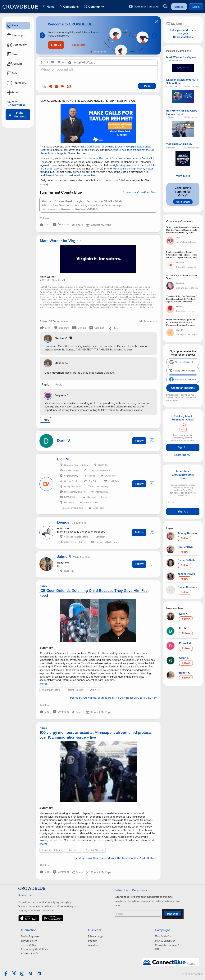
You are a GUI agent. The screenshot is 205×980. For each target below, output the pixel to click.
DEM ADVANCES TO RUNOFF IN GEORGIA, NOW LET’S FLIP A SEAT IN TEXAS (88, 101)
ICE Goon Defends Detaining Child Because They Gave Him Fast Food (94, 593)
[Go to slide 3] (98, 52)
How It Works (163, 936)
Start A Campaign (165, 940)
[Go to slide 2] (95, 52)
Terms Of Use (29, 945)
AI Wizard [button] (87, 62)
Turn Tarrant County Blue (61, 192)
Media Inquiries (30, 936)
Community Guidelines (34, 949)
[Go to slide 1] (91, 52)
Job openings (96, 936)
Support (93, 940)
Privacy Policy (29, 940)
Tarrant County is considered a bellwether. (71, 175)
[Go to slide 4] (102, 52)
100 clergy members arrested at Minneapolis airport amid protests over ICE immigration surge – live (96, 735)
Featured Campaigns (179, 51)
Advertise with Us (31, 953)
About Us (93, 945)
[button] (42, 63)
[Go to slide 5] (105, 52)
